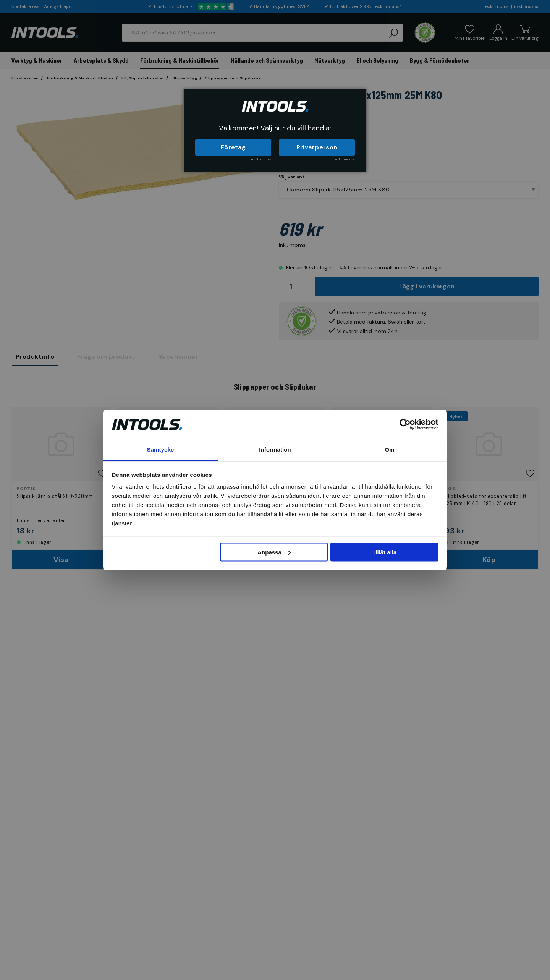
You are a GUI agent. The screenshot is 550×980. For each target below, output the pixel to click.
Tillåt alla (384, 552)
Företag (233, 147)
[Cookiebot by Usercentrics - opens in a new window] (405, 424)
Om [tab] (389, 450)
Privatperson (317, 147)
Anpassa (274, 552)
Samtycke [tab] (161, 450)
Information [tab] (275, 450)
